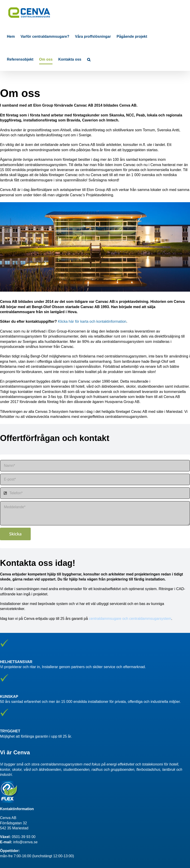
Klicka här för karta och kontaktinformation (92, 321)
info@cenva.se (25, 842)
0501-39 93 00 (24, 837)
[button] (89, 59)
